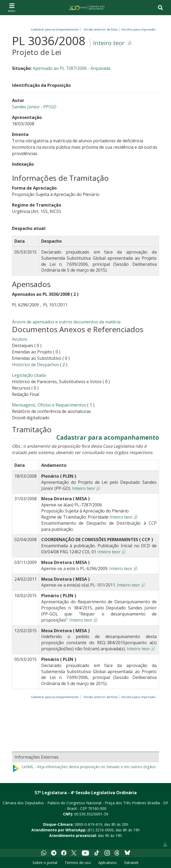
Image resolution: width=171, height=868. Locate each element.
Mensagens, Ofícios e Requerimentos (49, 405)
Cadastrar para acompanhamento (56, 29)
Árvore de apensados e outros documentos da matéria (66, 322)
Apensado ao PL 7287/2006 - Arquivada (72, 68)
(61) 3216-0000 (101, 830)
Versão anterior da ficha (101, 29)
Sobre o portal (45, 863)
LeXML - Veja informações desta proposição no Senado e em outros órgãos (84, 768)
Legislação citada (29, 375)
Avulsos (20, 339)
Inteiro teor (109, 43)
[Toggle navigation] (12, 7)
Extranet (131, 863)
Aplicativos (108, 863)
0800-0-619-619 (88, 824)
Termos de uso (78, 863)
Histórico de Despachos (36, 365)
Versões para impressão (138, 29)
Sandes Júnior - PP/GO (34, 107)
